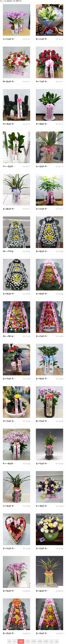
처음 (9, 641)
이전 (15, 641)
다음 (52, 641)
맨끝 (57, 641)
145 (46, 641)
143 (34, 641)
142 (27, 641)
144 (40, 641)
